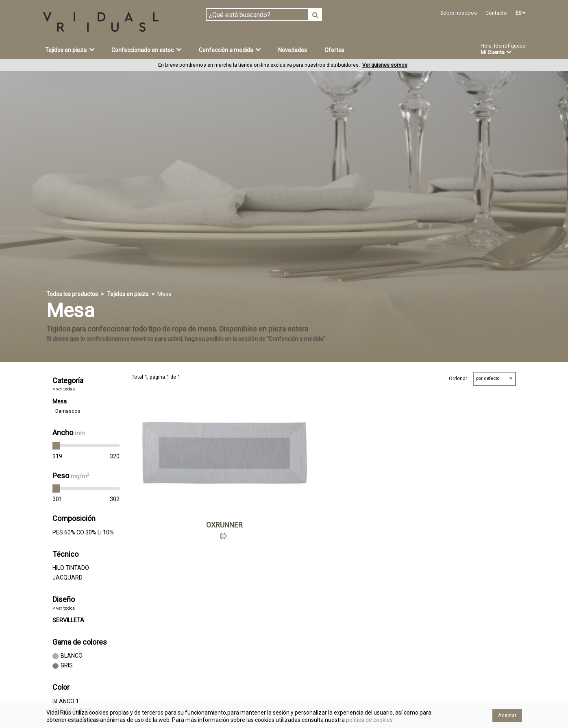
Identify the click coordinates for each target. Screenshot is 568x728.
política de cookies (369, 720)
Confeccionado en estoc (146, 50)
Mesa (60, 401)
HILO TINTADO (71, 568)
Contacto (496, 13)
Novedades (293, 50)
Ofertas (334, 50)
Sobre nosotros (459, 13)
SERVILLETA (68, 620)
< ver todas (64, 389)
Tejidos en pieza (70, 50)
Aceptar (507, 715)
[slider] (57, 446)
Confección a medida (230, 50)
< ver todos (64, 608)
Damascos (68, 411)
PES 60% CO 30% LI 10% (83, 532)
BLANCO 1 (66, 701)
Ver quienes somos (385, 65)
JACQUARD (67, 578)
